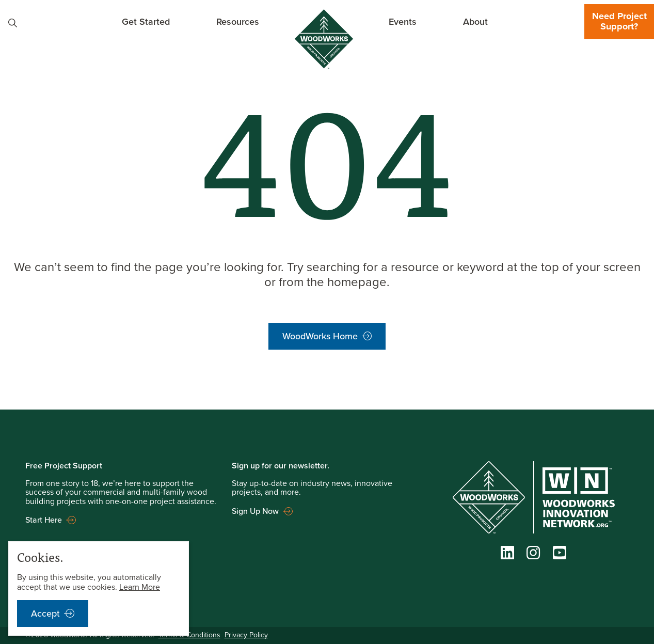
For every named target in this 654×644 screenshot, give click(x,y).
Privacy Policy (246, 635)
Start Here (44, 520)
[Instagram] (533, 555)
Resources (238, 21)
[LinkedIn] (507, 555)
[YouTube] (560, 555)
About (475, 21)
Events (403, 21)
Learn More (140, 587)
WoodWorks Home (320, 336)
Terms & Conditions (189, 635)
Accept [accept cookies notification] (45, 614)
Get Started (146, 21)
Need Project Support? (619, 21)
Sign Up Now (255, 511)
